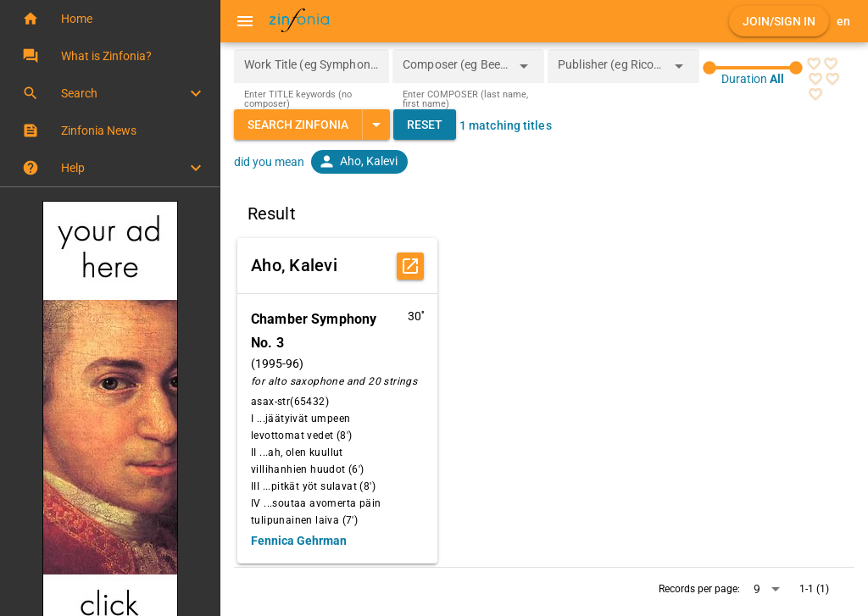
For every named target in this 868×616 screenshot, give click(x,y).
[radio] (814, 64)
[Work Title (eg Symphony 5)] (312, 66)
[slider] (753, 68)
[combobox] (456, 71)
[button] (110, 19)
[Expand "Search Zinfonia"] (376, 125)
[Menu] (245, 21)
